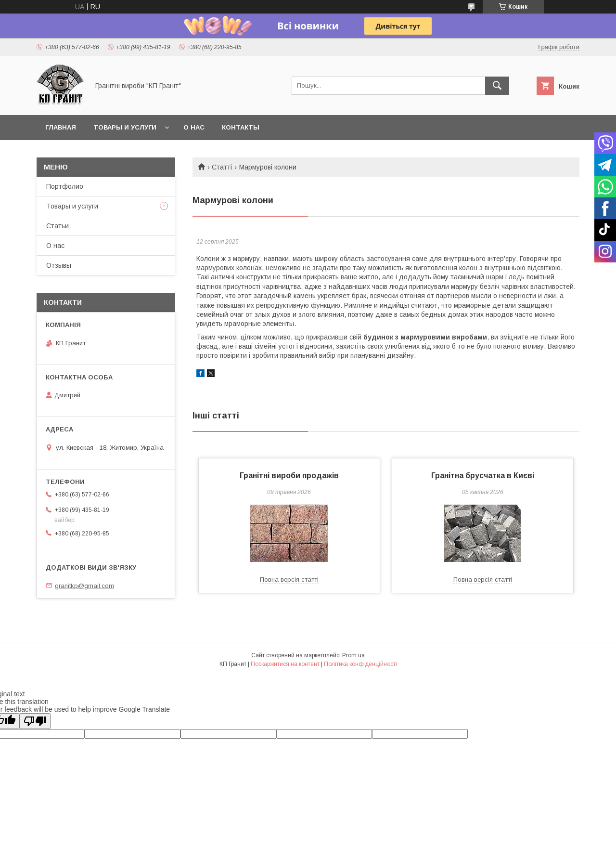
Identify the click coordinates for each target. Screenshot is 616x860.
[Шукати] (497, 86)
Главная (61, 127)
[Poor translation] (35, 721)
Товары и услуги (125, 127)
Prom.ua (353, 655)
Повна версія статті (289, 580)
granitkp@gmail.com (84, 585)
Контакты (241, 127)
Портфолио (65, 186)
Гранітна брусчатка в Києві (483, 476)
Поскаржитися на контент (285, 664)
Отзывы (59, 265)
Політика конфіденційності (360, 664)
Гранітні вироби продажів (289, 476)
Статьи (58, 226)
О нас (194, 127)
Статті (222, 167)
